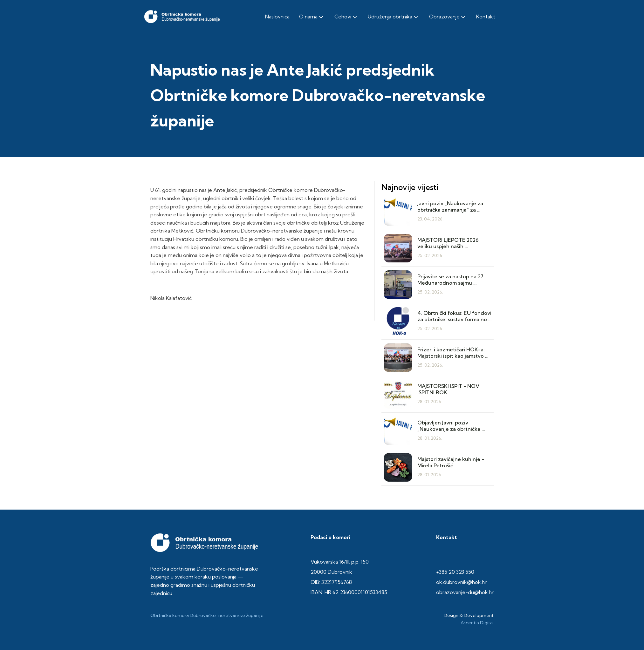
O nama (312, 17)
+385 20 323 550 (455, 572)
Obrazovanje (448, 17)
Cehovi (346, 17)
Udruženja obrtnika (394, 17)
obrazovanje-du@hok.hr (465, 592)
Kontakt (486, 17)
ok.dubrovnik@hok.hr (461, 582)
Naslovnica (277, 17)
